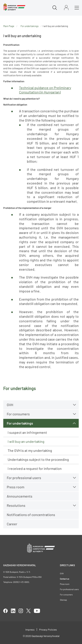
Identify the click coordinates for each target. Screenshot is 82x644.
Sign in (66, 8)
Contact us (65, 579)
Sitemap (63, 600)
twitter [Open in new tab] (28, 611)
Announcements (20, 496)
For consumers (18, 414)
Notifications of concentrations (31, 515)
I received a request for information (35, 468)
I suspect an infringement (27, 432)
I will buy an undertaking (26, 441)
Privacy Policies (48, 629)
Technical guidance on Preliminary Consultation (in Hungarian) (45, 90)
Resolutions (16, 505)
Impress (30, 629)
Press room (16, 487)
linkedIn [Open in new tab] (13, 611)
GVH (10, 405)
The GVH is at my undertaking (30, 450)
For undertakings (20, 423)
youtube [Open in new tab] (37, 611)
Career (12, 524)
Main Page (9, 26)
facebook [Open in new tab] (5, 611)
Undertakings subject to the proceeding (38, 459)
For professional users (24, 478)
